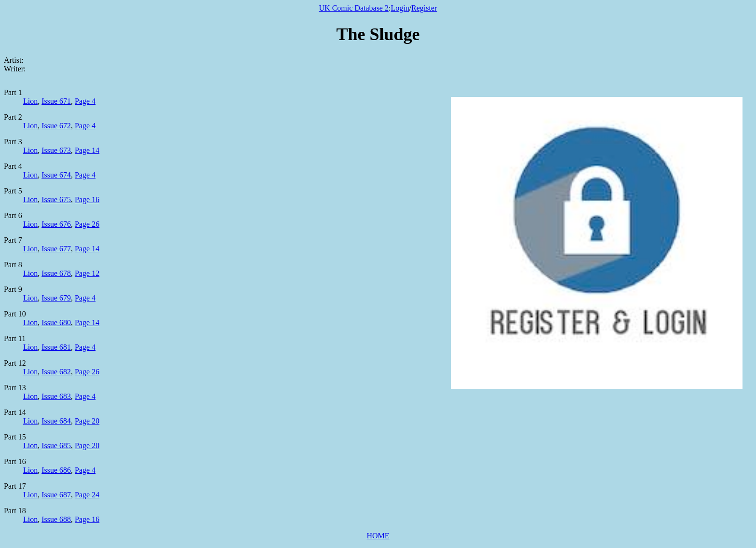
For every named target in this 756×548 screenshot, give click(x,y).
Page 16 (87, 199)
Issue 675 (56, 199)
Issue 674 (56, 175)
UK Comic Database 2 (354, 8)
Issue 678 (56, 273)
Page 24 (87, 495)
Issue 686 (56, 470)
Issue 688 (56, 519)
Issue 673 (56, 150)
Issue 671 (56, 101)
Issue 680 (56, 322)
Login (400, 8)
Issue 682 (56, 372)
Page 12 (87, 273)
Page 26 (87, 224)
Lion (30, 101)
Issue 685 (56, 445)
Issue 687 (56, 495)
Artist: (14, 60)
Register (424, 8)
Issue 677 (56, 249)
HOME (378, 536)
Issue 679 (56, 298)
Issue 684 (56, 421)
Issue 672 (56, 126)
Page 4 (85, 101)
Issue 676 (56, 224)
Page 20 (87, 421)
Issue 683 (56, 396)
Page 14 (87, 150)
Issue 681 (56, 347)
